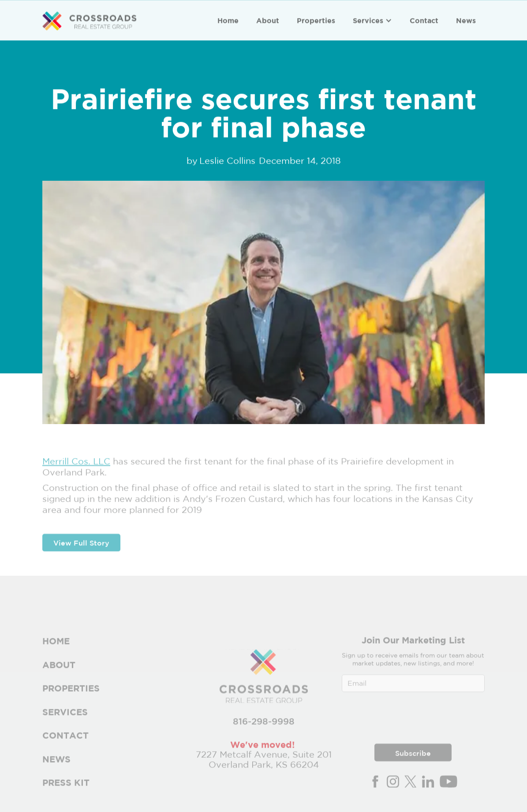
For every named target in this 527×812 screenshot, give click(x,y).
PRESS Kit (66, 789)
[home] (89, 21)
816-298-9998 (263, 728)
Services (368, 20)
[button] (372, 20)
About (268, 20)
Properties (316, 20)
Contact (424, 20)
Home (228, 20)
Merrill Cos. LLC (76, 468)
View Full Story (81, 550)
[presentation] (413, 723)
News (466, 20)
